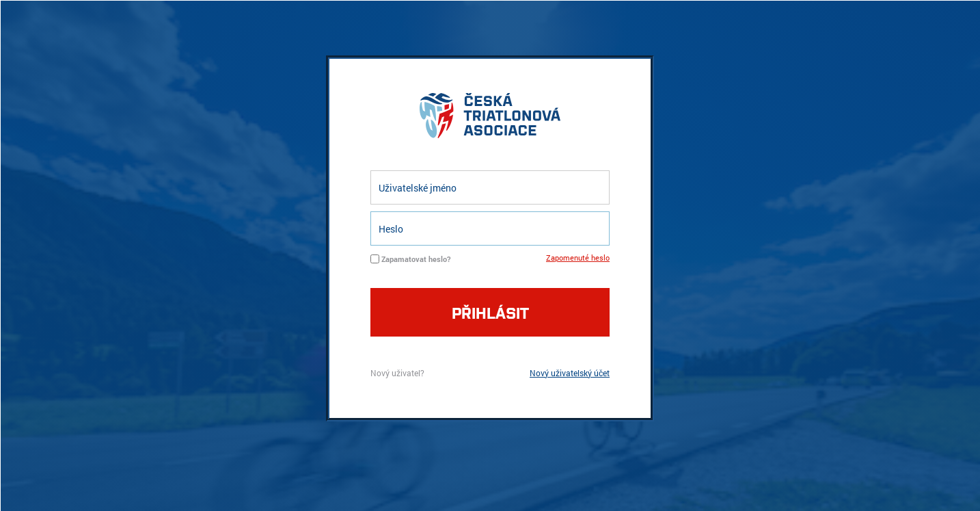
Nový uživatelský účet (570, 373)
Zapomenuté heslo (578, 258)
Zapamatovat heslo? (416, 259)
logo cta (490, 119)
